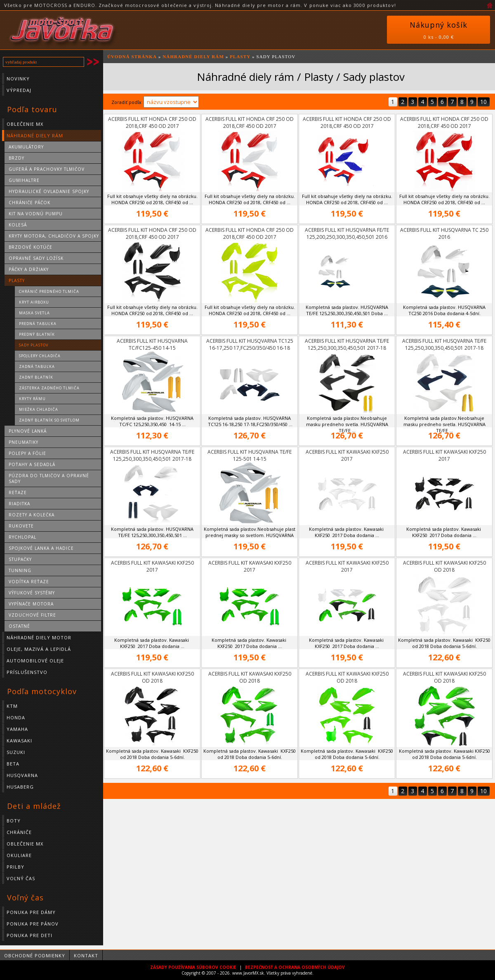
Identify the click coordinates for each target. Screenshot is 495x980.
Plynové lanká (28, 431)
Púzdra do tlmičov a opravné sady (49, 478)
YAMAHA (17, 729)
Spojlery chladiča (40, 356)
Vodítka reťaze (29, 582)
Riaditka (19, 504)
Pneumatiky (24, 442)
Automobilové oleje (35, 661)
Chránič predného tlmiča (49, 291)
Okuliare (19, 855)
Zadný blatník (36, 377)
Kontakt (86, 955)
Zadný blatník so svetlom (49, 420)
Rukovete (21, 526)
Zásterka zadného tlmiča (49, 388)
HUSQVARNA (22, 775)
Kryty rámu (32, 399)
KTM (12, 706)
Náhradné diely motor (39, 637)
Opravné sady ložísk (36, 258)
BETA (13, 764)
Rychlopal (22, 537)
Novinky (18, 79)
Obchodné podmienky (35, 955)
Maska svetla (34, 313)
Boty (14, 821)
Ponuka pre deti (29, 935)
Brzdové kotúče (31, 247)
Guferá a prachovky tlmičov (47, 169)
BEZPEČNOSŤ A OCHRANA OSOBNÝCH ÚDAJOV (295, 967)
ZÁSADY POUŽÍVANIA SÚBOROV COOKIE (193, 967)
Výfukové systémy (32, 593)
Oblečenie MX (25, 124)
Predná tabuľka (38, 324)
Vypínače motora (31, 604)
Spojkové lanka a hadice (41, 548)
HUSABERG (20, 787)
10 (483, 102)
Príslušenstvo (27, 672)
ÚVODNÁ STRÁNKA (132, 57)
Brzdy (16, 158)
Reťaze (18, 492)
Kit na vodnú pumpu (36, 214)
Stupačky (20, 559)
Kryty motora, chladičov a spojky (54, 236)
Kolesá (18, 225)
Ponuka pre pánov (33, 924)
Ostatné (19, 626)
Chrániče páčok (29, 203)
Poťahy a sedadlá (32, 464)
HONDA (16, 717)
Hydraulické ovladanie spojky (49, 191)
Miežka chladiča (39, 409)
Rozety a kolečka (32, 515)
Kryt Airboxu (34, 302)
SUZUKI (16, 752)
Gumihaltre (24, 180)
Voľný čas (21, 878)
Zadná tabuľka (37, 366)
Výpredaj (19, 90)
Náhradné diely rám (35, 135)
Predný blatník (37, 334)
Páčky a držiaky (29, 269)
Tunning (20, 570)
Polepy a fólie (27, 453)
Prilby (15, 867)
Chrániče (19, 832)
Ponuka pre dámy (31, 912)
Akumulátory (26, 147)
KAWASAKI (19, 741)
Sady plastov (34, 345)
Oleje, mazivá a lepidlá (39, 649)
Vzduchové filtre (32, 615)
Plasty (17, 280)
